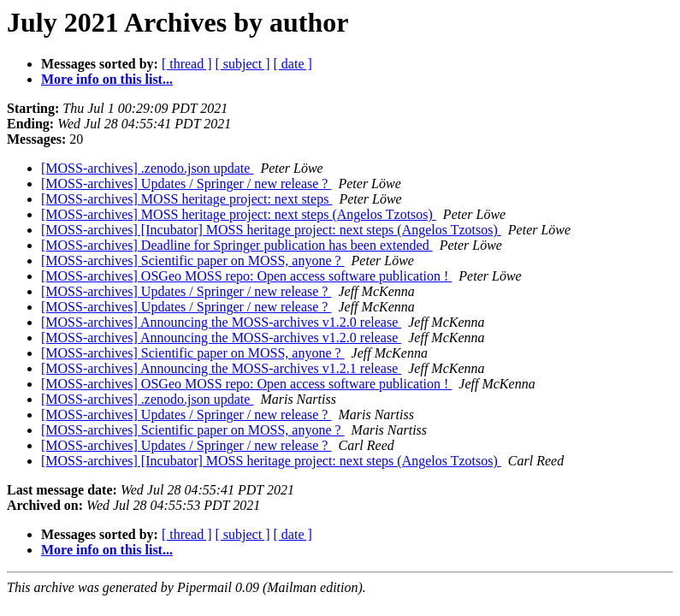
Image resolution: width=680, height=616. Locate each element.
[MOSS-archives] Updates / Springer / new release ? (186, 184)
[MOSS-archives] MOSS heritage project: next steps (186, 199)
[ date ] (293, 64)
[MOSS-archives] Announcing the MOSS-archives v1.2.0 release (221, 322)
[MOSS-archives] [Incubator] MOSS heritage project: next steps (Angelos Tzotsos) (271, 230)
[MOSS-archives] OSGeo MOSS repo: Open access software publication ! (246, 276)
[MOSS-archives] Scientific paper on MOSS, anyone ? (193, 261)
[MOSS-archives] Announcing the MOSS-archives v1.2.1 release (221, 368)
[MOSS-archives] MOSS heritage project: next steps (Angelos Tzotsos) (239, 214)
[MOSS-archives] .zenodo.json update (147, 168)
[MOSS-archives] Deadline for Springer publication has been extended (237, 245)
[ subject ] (243, 64)
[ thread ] (187, 64)
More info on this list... (107, 79)
